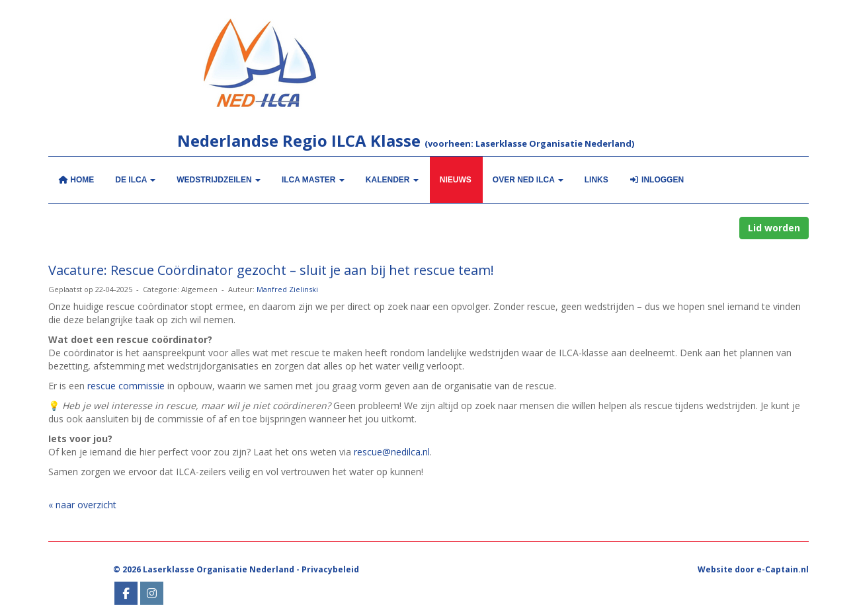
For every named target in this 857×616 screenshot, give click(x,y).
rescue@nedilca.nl (392, 452)
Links (596, 180)
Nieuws (456, 180)
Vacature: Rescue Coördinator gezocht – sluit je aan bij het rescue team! (271, 270)
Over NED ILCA (528, 180)
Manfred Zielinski (287, 289)
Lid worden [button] (774, 228)
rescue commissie (126, 386)
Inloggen (657, 180)
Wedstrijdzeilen (219, 180)
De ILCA (135, 180)
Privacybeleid (330, 569)
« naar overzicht (82, 505)
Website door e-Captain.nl (753, 569)
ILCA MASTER (313, 180)
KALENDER (392, 180)
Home (76, 180)
